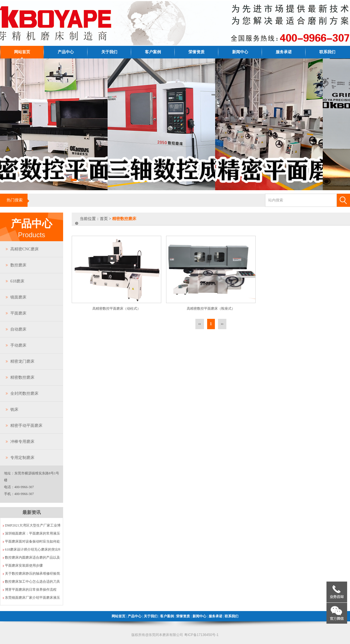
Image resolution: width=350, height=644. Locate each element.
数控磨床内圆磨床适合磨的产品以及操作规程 (39, 557)
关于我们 (109, 52)
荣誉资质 (197, 52)
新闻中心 (240, 52)
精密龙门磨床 (22, 361)
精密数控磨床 (22, 377)
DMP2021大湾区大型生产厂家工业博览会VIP (39, 525)
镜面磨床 (18, 297)
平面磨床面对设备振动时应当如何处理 (34, 541)
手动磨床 (18, 345)
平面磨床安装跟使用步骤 (24, 566)
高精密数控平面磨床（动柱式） (116, 309)
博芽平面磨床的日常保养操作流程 (31, 590)
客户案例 (153, 52)
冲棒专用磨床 (22, 442)
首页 (104, 219)
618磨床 (17, 281)
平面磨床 (18, 313)
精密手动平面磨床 (26, 426)
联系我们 (327, 52)
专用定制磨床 (22, 458)
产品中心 (66, 52)
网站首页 (22, 52)
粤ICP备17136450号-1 (201, 635)
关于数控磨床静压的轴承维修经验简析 (34, 574)
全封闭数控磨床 (24, 393)
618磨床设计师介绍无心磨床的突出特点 (35, 549)
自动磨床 (18, 329)
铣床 (14, 410)
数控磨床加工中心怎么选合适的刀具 (32, 582)
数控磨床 (18, 265)
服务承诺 (284, 52)
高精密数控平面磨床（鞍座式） (211, 309)
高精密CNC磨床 (25, 249)
